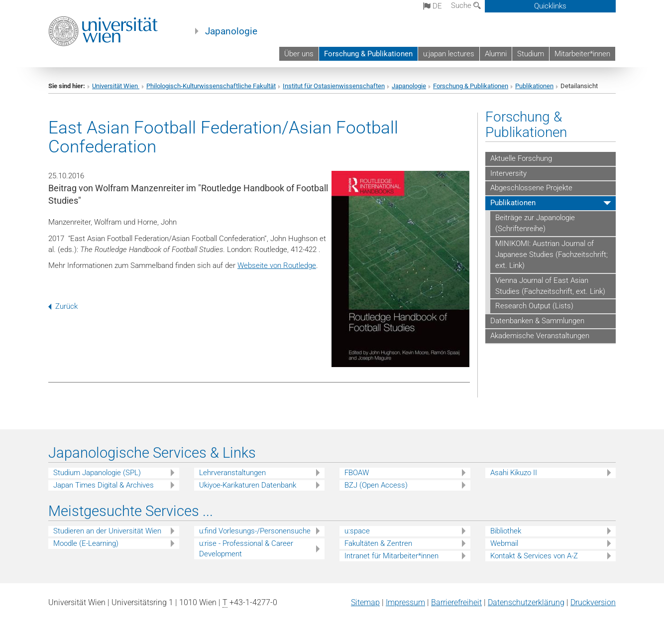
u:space (357, 531)
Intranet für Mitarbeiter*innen (391, 556)
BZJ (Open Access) (376, 485)
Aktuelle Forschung (521, 158)
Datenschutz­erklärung (526, 602)
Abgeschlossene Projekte (531, 188)
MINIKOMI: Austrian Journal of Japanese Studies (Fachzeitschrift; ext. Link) (552, 255)
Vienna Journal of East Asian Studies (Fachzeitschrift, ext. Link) (550, 286)
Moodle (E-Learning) (86, 543)
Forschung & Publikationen (368, 54)
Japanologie (231, 31)
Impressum (405, 602)
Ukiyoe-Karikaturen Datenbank (248, 485)
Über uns (299, 54)
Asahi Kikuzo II (514, 473)
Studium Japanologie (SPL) (97, 473)
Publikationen (534, 86)
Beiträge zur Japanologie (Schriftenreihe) (535, 223)
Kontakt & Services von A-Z (534, 556)
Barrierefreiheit (456, 602)
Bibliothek (506, 531)
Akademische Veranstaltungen (540, 336)
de (433, 6)
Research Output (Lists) (534, 306)
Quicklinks (550, 6)
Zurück (63, 306)
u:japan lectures (449, 54)
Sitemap (365, 602)
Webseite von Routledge (277, 265)
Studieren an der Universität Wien (107, 531)
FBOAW (357, 473)
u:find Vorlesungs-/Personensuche (255, 531)
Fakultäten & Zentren (378, 543)
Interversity (508, 173)
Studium (531, 54)
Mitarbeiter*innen (582, 54)
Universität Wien (116, 86)
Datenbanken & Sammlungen (537, 321)
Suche (466, 5)
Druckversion (593, 602)
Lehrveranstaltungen (232, 473)
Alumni (496, 54)
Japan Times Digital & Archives (104, 485)
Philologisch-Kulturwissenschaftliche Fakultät (211, 86)
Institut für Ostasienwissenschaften (334, 86)
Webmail (504, 543)
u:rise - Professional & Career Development (246, 549)
